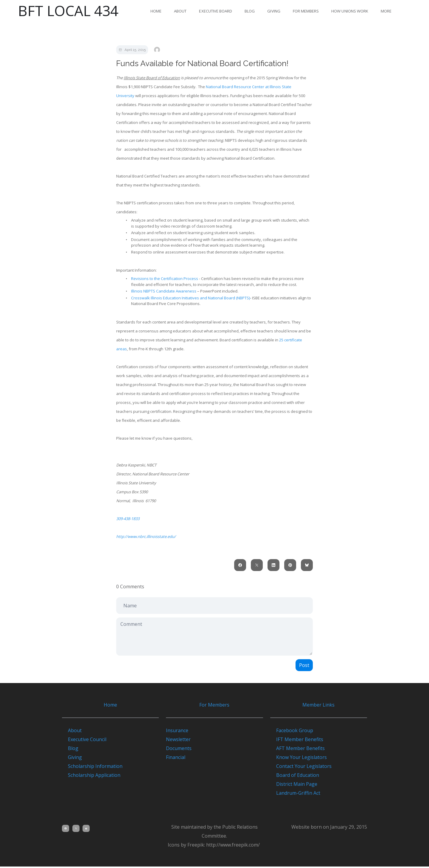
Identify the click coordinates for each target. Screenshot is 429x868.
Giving (274, 11)
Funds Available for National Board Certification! (202, 63)
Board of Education (295, 777)
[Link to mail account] (87, 830)
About (180, 11)
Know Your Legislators (299, 759)
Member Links (318, 705)
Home (156, 11)
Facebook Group (292, 732)
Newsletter (178, 741)
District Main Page (294, 785)
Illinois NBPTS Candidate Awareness (164, 291)
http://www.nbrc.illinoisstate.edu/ (146, 536)
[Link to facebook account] (66, 830)
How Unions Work (350, 11)
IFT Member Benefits (297, 741)
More (386, 11)
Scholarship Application (94, 777)
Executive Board (216, 11)
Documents (179, 750)
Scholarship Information (95, 768)
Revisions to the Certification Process (165, 279)
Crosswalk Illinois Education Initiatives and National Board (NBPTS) (191, 298)
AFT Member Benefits (297, 750)
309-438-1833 (128, 519)
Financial (176, 759)
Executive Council (87, 741)
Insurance (177, 732)
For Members (306, 11)
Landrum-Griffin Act (295, 794)
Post (304, 665)
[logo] (68, 11)
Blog (250, 11)
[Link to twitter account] (76, 830)
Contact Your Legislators (301, 768)
